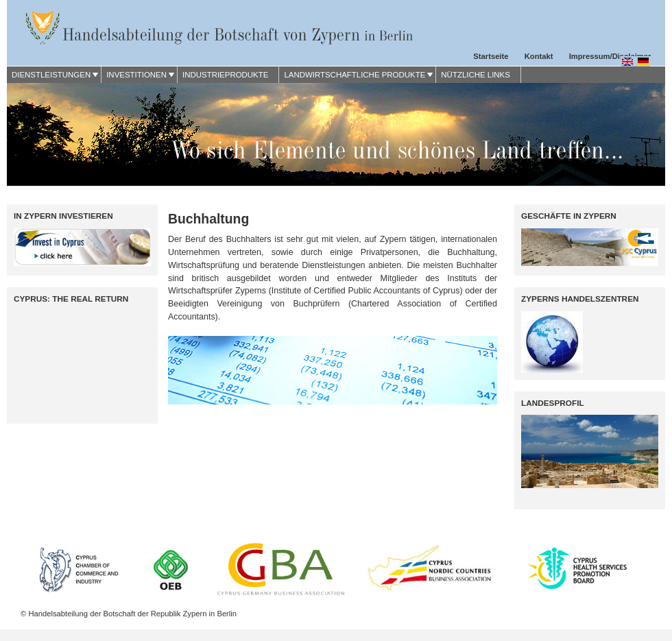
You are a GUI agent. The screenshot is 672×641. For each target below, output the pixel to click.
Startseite (491, 56)
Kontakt (539, 56)
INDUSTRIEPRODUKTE (225, 75)
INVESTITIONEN (136, 75)
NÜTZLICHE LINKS (476, 75)
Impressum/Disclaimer (610, 56)
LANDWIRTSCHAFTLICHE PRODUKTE (355, 75)
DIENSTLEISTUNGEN (51, 75)
